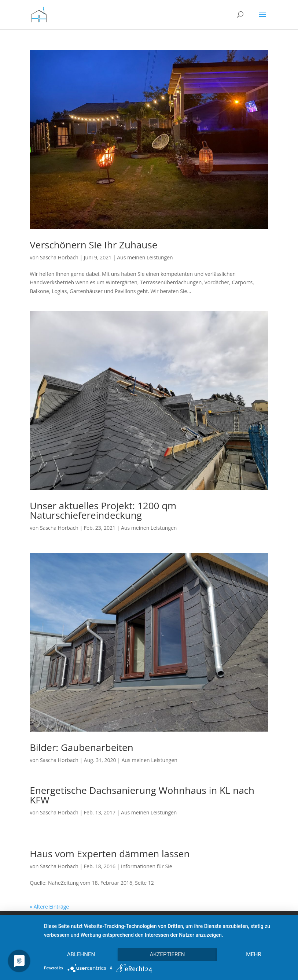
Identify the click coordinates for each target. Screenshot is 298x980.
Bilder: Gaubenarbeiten (81, 747)
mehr (254, 954)
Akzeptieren (167, 954)
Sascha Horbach (59, 257)
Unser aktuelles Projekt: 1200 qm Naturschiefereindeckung (103, 510)
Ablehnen (81, 954)
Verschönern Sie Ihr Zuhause (93, 245)
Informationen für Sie (146, 866)
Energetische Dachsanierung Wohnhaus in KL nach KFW (142, 795)
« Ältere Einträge (49, 907)
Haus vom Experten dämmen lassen (110, 854)
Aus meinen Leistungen (145, 257)
